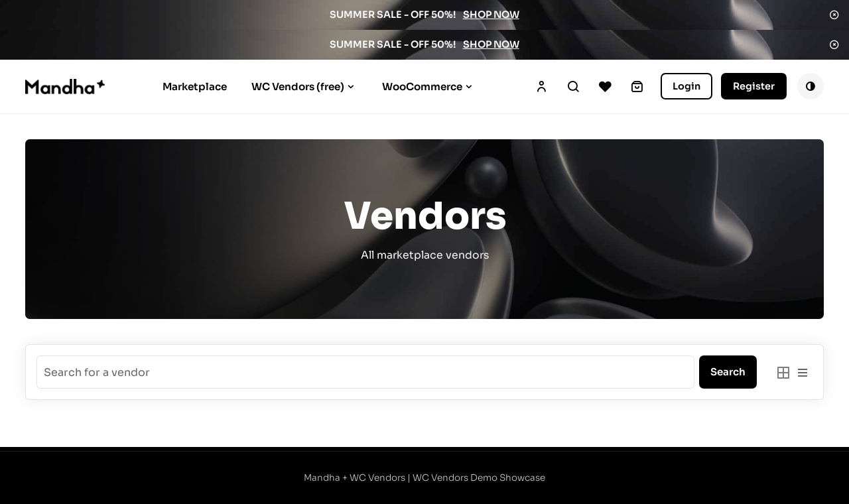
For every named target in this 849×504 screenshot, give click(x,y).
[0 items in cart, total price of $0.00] (637, 86)
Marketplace (195, 87)
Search (573, 86)
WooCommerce (422, 87)
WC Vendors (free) (298, 87)
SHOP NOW (491, 15)
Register (754, 86)
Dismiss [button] (834, 15)
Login (686, 86)
